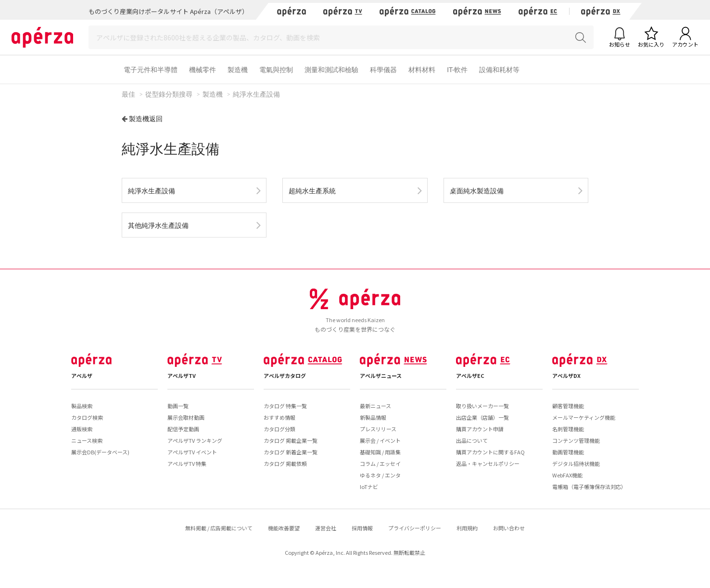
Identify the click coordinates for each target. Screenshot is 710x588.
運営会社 (326, 528)
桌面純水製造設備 (477, 191)
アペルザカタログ (285, 375)
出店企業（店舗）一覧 (482, 417)
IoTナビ (369, 487)
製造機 (238, 69)
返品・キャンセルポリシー (488, 463)
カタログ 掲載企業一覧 (291, 440)
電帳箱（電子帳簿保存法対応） (589, 487)
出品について (472, 440)
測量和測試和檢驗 (331, 69)
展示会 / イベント (380, 440)
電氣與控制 (276, 69)
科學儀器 (383, 69)
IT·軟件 (457, 69)
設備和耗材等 (499, 69)
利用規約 (467, 528)
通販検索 (82, 429)
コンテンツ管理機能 (576, 440)
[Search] (341, 37)
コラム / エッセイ (380, 463)
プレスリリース (378, 429)
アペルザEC (470, 375)
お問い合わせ (509, 528)
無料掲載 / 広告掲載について (219, 528)
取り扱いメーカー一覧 (482, 406)
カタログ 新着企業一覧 (291, 452)
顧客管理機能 (568, 406)
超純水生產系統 (312, 191)
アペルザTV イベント (192, 452)
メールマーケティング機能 (584, 417)
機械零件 (203, 69)
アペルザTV (182, 375)
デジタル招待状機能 (576, 463)
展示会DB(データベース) (100, 452)
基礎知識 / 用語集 (380, 452)
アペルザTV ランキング (195, 440)
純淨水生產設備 (152, 191)
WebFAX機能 (567, 475)
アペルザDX (566, 375)
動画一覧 (178, 406)
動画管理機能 (568, 452)
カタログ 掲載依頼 (285, 463)
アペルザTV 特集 (187, 463)
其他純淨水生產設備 (158, 225)
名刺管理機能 (568, 429)
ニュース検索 (87, 440)
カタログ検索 (87, 417)
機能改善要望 (284, 528)
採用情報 (362, 528)
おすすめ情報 (279, 417)
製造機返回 (146, 119)
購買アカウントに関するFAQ (490, 452)
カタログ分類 (279, 429)
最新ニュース (375, 406)
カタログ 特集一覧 (285, 406)
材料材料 (422, 69)
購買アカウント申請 (480, 429)
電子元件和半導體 (151, 69)
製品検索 (82, 406)
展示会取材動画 (186, 417)
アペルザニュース (381, 375)
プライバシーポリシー (415, 528)
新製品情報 (373, 417)
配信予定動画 (183, 429)
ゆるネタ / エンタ (380, 475)
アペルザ (82, 375)
